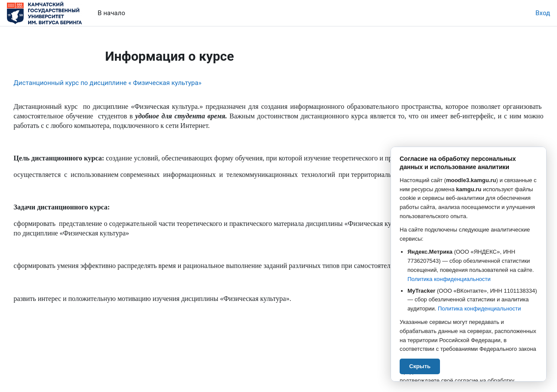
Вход (543, 13)
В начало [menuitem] (111, 13)
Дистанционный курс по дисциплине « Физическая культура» (127, 83)
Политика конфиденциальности (449, 279)
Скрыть (420, 366)
